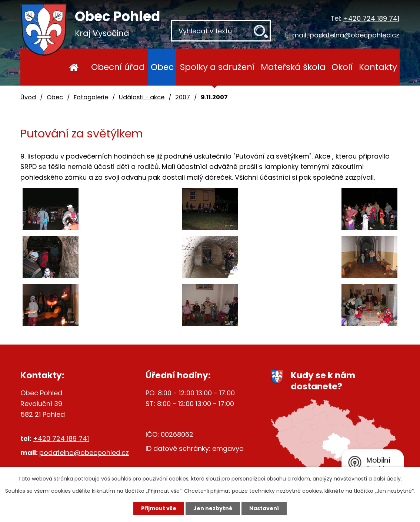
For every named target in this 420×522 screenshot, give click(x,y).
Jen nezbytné (213, 508)
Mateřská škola (293, 67)
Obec (162, 67)
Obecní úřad (118, 67)
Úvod (74, 67)
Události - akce (142, 97)
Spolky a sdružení (217, 67)
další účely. (388, 479)
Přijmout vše (159, 508)
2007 (183, 97)
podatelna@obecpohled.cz (354, 35)
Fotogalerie (91, 97)
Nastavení (264, 508)
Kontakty (378, 67)
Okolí (342, 67)
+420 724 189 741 (371, 18)
